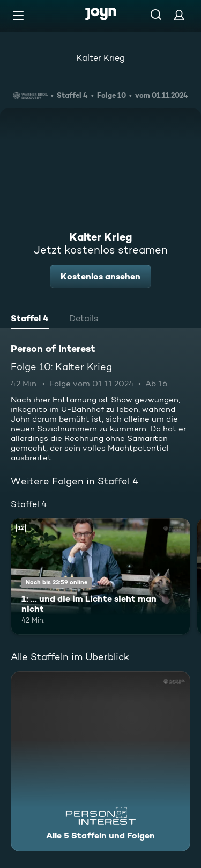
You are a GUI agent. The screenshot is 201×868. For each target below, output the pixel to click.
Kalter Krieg (100, 58)
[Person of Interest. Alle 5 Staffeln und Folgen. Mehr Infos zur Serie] (100, 761)
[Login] (179, 15)
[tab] (30, 320)
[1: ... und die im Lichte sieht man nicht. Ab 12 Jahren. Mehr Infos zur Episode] (100, 577)
